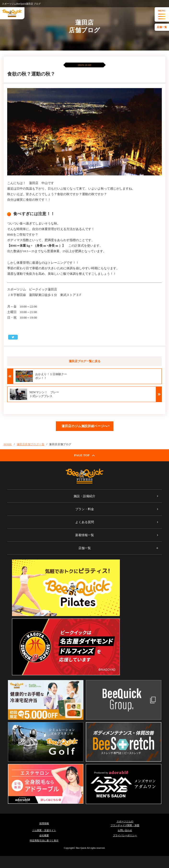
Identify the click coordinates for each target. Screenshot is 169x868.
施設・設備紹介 (84, 496)
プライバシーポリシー (125, 835)
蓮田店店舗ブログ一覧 (31, 444)
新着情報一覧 (85, 535)
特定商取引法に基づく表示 (44, 840)
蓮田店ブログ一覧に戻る (85, 361)
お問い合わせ (125, 830)
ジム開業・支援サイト (44, 830)
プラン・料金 (85, 509)
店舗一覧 (162, 27)
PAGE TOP (85, 455)
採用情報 (44, 823)
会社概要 (44, 835)
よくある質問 (85, 522)
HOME (8, 444)
